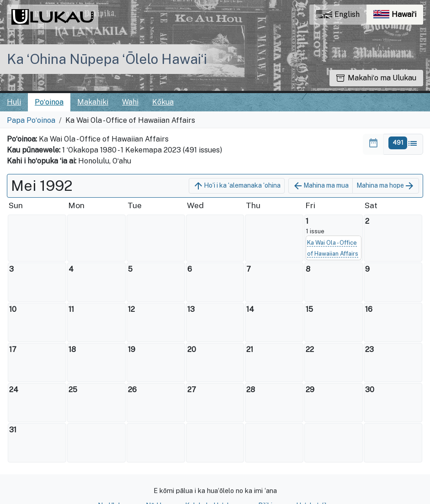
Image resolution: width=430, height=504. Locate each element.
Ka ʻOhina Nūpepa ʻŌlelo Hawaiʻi (107, 59)
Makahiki (93, 102)
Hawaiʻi (398, 17)
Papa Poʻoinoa (31, 120)
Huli (14, 102)
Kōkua (163, 102)
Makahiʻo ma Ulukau (376, 78)
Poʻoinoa (49, 102)
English (338, 14)
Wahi (130, 102)
